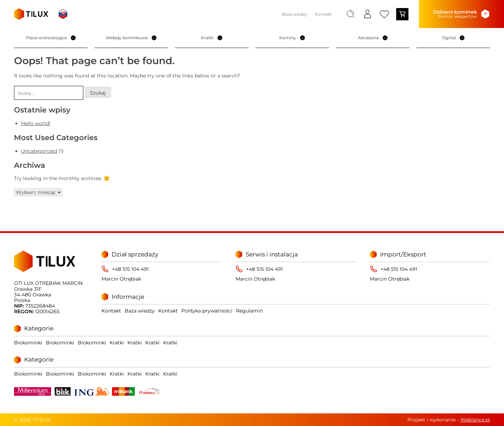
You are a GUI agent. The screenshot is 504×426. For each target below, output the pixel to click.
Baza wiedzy (295, 14)
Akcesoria (373, 38)
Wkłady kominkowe (131, 38)
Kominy (292, 38)
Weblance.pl (475, 420)
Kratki (212, 38)
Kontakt (323, 14)
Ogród (453, 38)
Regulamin (249, 311)
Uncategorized (39, 151)
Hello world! (36, 123)
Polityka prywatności (207, 311)
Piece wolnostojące (51, 38)
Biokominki (28, 343)
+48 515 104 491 (130, 269)
